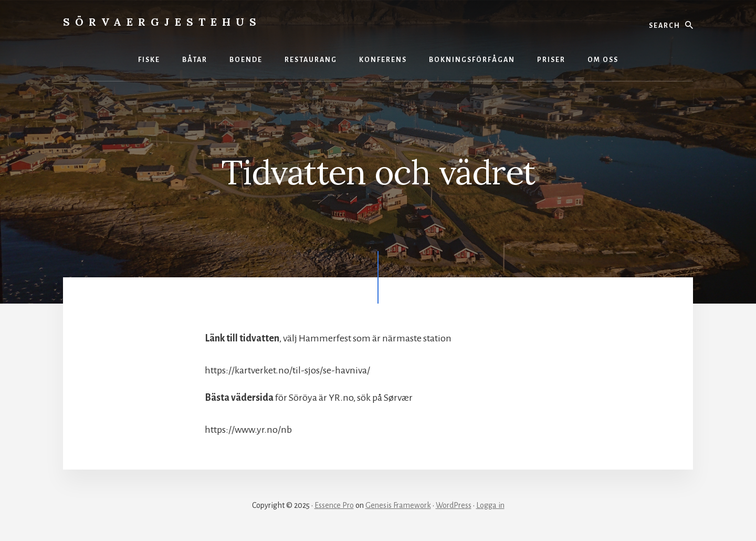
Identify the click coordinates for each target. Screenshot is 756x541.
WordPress (454, 505)
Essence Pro (334, 505)
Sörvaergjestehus (162, 22)
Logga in (490, 505)
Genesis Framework (398, 505)
